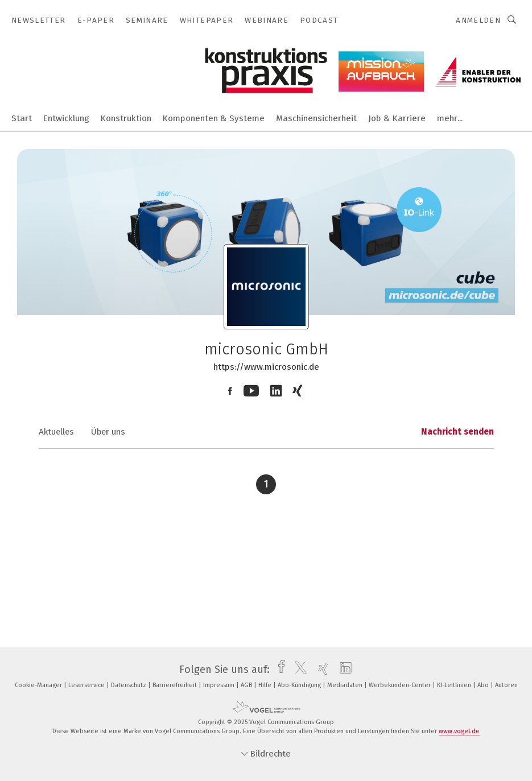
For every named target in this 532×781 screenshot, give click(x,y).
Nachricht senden (457, 432)
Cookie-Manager (39, 685)
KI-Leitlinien (455, 685)
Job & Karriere (397, 118)
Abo (484, 685)
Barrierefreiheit (176, 685)
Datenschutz (129, 685)
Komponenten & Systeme (214, 118)
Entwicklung (66, 118)
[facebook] (279, 670)
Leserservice (87, 685)
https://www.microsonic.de (266, 367)
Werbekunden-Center (401, 685)
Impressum (220, 685)
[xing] (321, 670)
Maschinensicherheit (316, 118)
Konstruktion (126, 118)
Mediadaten (346, 685)
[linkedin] (343, 670)
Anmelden (478, 20)
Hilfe (266, 685)
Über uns (108, 432)
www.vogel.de (459, 731)
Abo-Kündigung (300, 685)
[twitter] (298, 670)
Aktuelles (56, 432)
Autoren (506, 685)
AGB (247, 685)
